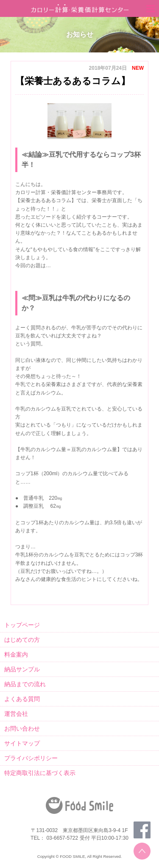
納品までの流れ (25, 684)
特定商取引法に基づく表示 (40, 773)
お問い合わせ (22, 728)
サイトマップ (22, 743)
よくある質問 (22, 699)
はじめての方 (22, 640)
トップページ (22, 625)
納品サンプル (22, 669)
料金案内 (16, 654)
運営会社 (16, 714)
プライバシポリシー (31, 758)
